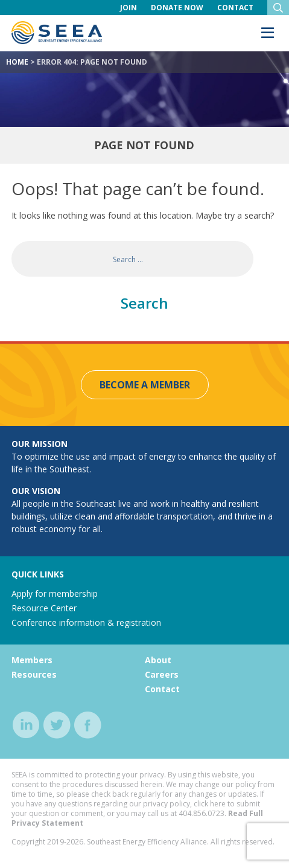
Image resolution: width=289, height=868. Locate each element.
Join (129, 8)
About (158, 660)
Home (17, 62)
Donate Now (177, 8)
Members (32, 660)
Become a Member (145, 385)
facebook (88, 725)
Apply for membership (55, 593)
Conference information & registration (86, 622)
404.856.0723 (202, 813)
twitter (57, 725)
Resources (34, 674)
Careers (162, 674)
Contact (235, 8)
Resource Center (44, 608)
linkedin (26, 725)
